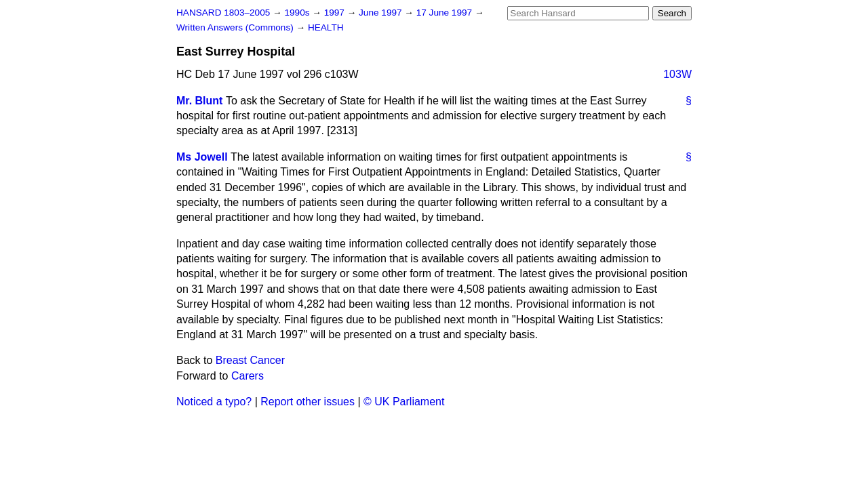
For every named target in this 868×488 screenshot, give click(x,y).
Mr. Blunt (199, 101)
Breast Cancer (250, 360)
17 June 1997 (446, 13)
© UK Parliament (404, 402)
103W (677, 74)
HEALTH (326, 27)
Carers (248, 376)
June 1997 (381, 13)
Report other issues (308, 402)
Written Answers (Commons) (236, 27)
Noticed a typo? (214, 402)
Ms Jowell (202, 157)
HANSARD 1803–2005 (223, 13)
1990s (298, 13)
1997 (336, 13)
